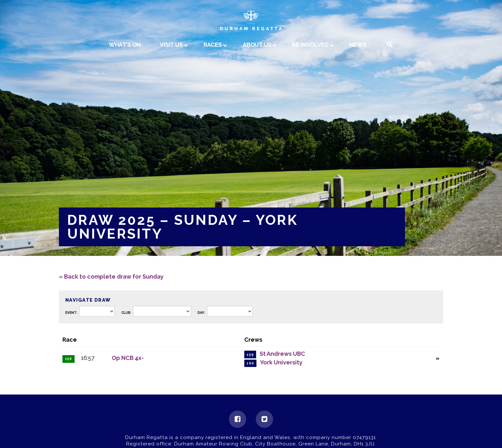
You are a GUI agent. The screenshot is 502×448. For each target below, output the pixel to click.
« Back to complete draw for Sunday (111, 277)
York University (281, 362)
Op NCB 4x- (128, 358)
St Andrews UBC (282, 354)
